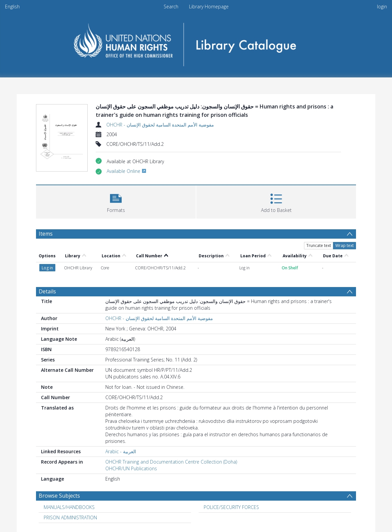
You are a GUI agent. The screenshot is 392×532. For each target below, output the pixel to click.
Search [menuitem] (171, 7)
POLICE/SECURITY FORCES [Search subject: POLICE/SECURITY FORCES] (231, 507)
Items (46, 234)
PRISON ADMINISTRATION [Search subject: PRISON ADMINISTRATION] (70, 517)
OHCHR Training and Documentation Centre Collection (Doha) (171, 462)
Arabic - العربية (121, 451)
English (12, 7)
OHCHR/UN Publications (131, 468)
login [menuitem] (382, 7)
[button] (116, 201)
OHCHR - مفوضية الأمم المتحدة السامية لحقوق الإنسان (160, 125)
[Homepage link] (196, 42)
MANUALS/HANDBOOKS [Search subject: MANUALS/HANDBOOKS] (69, 507)
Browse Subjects (59, 496)
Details (47, 291)
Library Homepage (209, 7)
